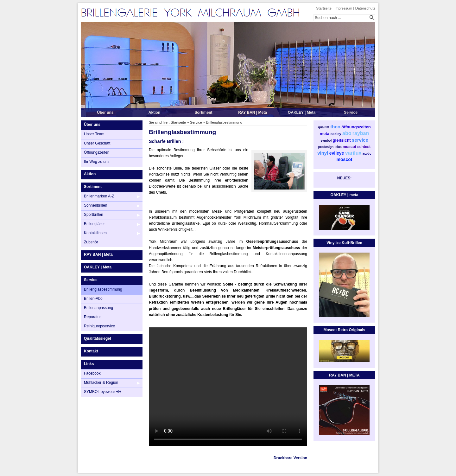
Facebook (92, 373)
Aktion (154, 113)
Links (89, 364)
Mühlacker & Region (101, 383)
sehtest (364, 147)
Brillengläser (94, 224)
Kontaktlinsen (95, 233)
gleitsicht (342, 140)
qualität (324, 127)
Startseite (324, 8)
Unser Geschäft (97, 143)
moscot (349, 147)
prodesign (326, 147)
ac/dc (367, 153)
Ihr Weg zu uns (97, 162)
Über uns (105, 113)
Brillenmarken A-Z (99, 196)
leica (338, 147)
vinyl (323, 153)
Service (351, 113)
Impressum (343, 8)
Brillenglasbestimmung (103, 289)
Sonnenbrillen (95, 205)
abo (347, 133)
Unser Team (94, 134)
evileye (337, 153)
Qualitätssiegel (97, 338)
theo (335, 127)
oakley (336, 134)
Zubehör (91, 242)
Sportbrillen (94, 215)
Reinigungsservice (99, 326)
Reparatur (92, 317)
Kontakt (91, 351)
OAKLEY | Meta (302, 113)
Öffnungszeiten (97, 152)
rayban (361, 133)
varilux (353, 153)
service (360, 140)
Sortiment (203, 113)
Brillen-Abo (93, 299)
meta (325, 134)
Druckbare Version (290, 458)
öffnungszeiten (356, 127)
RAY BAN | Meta (253, 113)
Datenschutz (365, 8)
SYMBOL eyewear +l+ (103, 392)
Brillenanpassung (98, 308)
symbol (326, 141)
